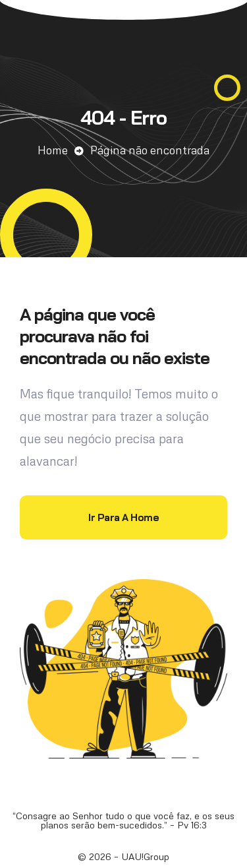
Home (53, 150)
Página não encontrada (150, 150)
